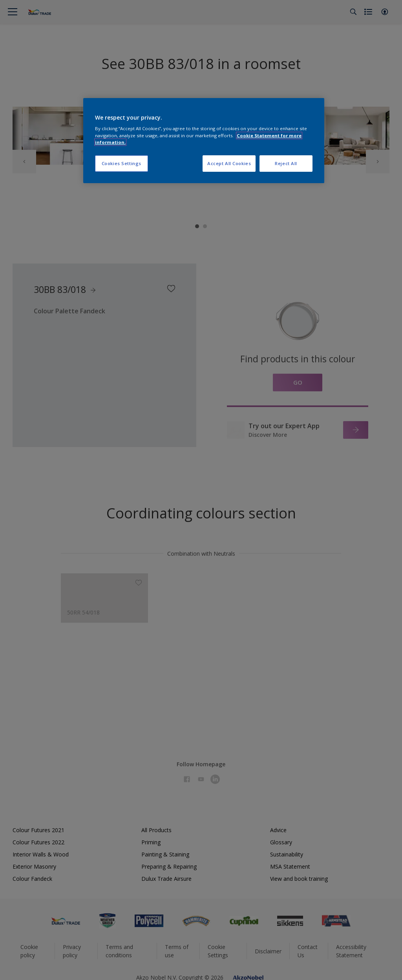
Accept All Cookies (229, 163)
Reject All (286, 163)
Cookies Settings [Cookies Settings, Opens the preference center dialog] (122, 163)
